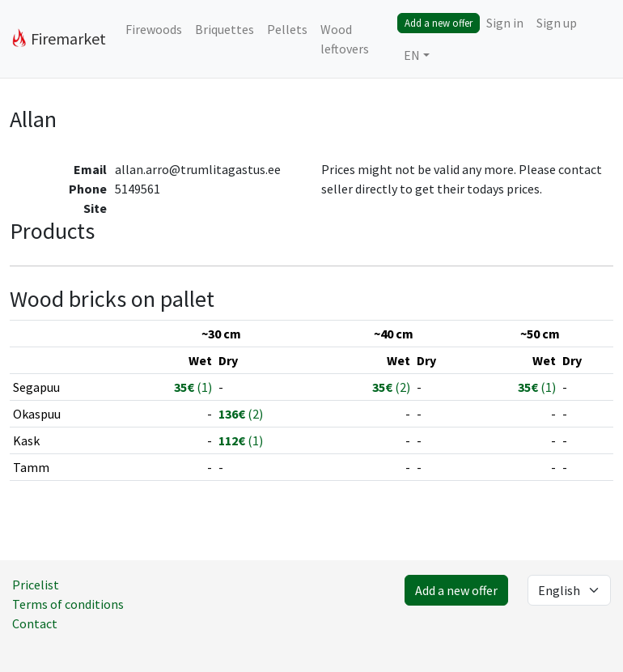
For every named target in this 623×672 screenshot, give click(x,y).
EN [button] (412, 55)
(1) (193, 387)
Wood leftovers (345, 39)
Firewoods (154, 29)
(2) (391, 387)
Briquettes (225, 29)
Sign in (505, 23)
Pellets (287, 29)
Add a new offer (439, 23)
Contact (35, 623)
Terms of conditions (68, 604)
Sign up (557, 23)
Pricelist (36, 585)
